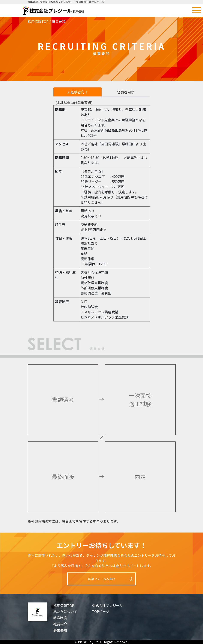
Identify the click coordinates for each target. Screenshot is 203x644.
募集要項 (60, 630)
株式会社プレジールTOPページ (107, 609)
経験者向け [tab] (126, 92)
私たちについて (65, 611)
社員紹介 (60, 624)
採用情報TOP (38, 21)
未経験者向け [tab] (77, 92)
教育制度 (60, 618)
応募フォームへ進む (102, 579)
